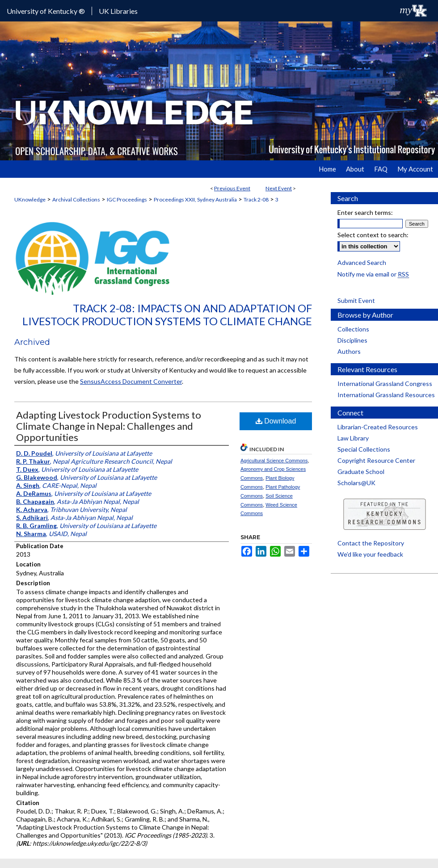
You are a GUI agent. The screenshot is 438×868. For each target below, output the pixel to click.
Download (276, 421)
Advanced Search (362, 262)
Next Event (279, 188)
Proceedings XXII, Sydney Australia (195, 199)
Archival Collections (76, 199)
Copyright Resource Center (376, 460)
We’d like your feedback (370, 554)
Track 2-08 (256, 199)
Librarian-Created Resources (378, 427)
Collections (353, 329)
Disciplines (352, 340)
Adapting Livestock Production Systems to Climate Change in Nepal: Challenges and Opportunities (109, 426)
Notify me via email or (373, 274)
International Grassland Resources (386, 395)
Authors (349, 351)
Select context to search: (373, 235)
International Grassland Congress (385, 384)
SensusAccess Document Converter (131, 381)
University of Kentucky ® (46, 11)
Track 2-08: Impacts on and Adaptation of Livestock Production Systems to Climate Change (167, 314)
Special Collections (364, 449)
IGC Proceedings (127, 199)
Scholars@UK (356, 483)
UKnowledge (30, 199)
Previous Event (232, 188)
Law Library (353, 438)
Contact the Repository (371, 543)
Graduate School (361, 472)
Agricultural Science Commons (274, 461)
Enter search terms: (365, 212)
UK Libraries (118, 11)
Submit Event (356, 300)
